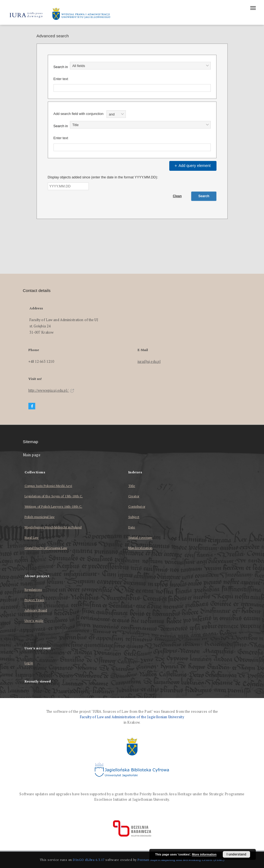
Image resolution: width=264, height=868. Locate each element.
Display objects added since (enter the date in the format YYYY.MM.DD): (103, 177)
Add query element (192, 166)
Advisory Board (36, 610)
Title (132, 486)
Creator (134, 496)
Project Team (34, 600)
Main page (32, 455)
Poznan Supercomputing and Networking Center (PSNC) (181, 860)
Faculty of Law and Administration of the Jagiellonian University (132, 717)
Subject (134, 517)
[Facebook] (32, 406)
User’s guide (34, 621)
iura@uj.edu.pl (149, 362)
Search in (61, 67)
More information (204, 854)
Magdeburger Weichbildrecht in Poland (53, 527)
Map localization (140, 548)
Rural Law (32, 537)
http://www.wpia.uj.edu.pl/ (51, 390)
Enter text (61, 79)
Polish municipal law (40, 517)
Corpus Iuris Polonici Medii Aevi (48, 486)
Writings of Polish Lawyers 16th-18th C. (54, 506)
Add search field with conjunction (78, 114)
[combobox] (140, 66)
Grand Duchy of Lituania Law (46, 548)
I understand (236, 854)
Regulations (33, 590)
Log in (29, 663)
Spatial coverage (140, 537)
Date (132, 527)
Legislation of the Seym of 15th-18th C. (54, 496)
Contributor (137, 506)
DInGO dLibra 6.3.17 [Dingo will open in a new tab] (89, 860)
